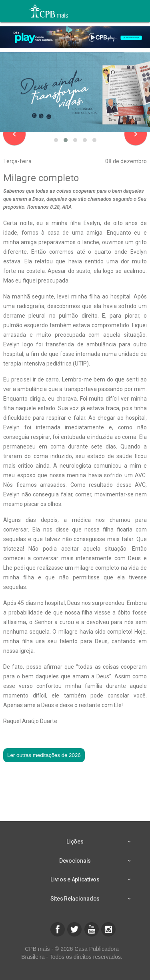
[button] (56, 140)
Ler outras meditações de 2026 (44, 755)
